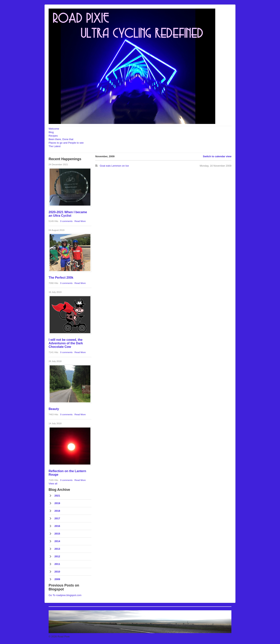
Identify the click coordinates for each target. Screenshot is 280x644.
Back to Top (225, 636)
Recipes (53, 136)
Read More (80, 221)
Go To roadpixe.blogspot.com (65, 595)
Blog (51, 132)
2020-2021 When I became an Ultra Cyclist (68, 214)
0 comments (66, 221)
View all (53, 484)
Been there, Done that (61, 139)
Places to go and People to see (66, 143)
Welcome (54, 129)
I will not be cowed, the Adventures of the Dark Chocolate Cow (66, 343)
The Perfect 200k (61, 278)
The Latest (55, 146)
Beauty (54, 409)
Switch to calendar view (217, 156)
